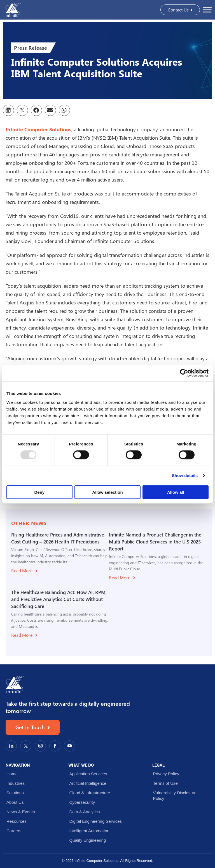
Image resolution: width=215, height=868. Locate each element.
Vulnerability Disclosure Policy (175, 796)
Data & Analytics (84, 812)
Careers (14, 831)
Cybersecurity (82, 802)
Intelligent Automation (89, 831)
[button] (8, 110)
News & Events (21, 812)
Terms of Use (165, 783)
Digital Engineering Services (95, 821)
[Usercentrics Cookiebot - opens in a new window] (184, 373)
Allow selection (107, 492)
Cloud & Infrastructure (90, 793)
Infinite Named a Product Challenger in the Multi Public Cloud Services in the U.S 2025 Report (155, 542)
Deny (39, 492)
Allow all (176, 492)
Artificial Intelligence (88, 783)
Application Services (88, 774)
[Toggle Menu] (207, 10)
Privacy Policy (166, 774)
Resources (17, 821)
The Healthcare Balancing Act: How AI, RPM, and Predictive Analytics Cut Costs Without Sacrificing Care (59, 599)
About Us (15, 802)
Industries (16, 783)
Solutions (15, 793)
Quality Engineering (87, 840)
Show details (185, 475)
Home (12, 774)
